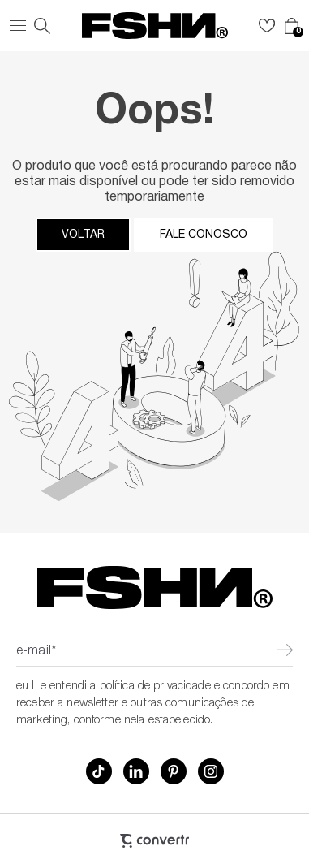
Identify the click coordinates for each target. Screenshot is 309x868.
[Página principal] (155, 26)
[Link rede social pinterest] (174, 771)
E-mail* (36, 652)
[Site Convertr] (154, 841)
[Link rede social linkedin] (136, 771)
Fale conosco (204, 235)
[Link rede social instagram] (211, 771)
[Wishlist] (267, 26)
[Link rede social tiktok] (99, 771)
